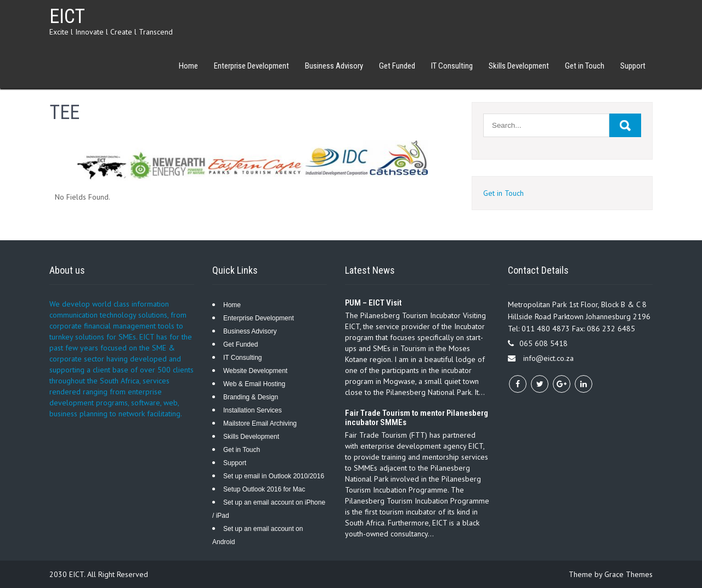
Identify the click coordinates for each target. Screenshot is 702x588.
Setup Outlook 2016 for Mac (264, 489)
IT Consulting (452, 66)
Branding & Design (251, 397)
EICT (67, 16)
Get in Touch (585, 66)
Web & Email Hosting (254, 384)
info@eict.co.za (548, 358)
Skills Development (519, 66)
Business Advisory (334, 66)
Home (188, 66)
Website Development (255, 371)
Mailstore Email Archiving (260, 423)
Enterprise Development (251, 66)
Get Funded (397, 66)
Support (633, 66)
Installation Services (253, 410)
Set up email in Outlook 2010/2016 (274, 476)
